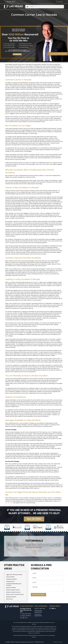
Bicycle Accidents (11, 587)
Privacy (55, 642)
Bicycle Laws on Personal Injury (15, 594)
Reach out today (38, 595)
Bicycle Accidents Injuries (13, 592)
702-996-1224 (10, 2)
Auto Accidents (10, 577)
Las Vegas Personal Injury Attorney (30, 492)
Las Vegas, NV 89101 (26, 616)
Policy (61, 642)
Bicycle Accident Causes (13, 590)
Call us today (34, 519)
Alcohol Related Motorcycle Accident (14, 584)
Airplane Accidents (12, 579)
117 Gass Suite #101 (26, 614)
